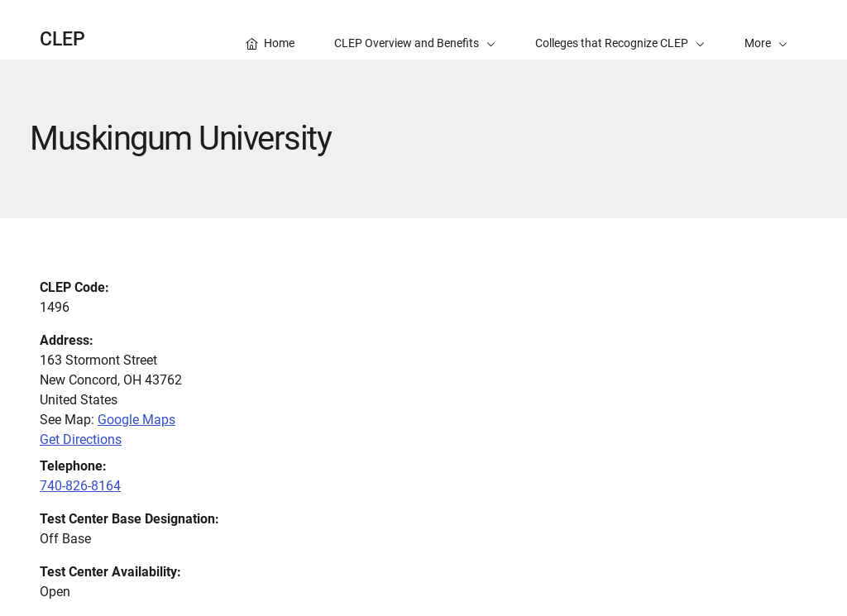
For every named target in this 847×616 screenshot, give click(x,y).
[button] (766, 30)
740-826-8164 (80, 486)
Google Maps (136, 420)
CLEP (62, 39)
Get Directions (81, 439)
